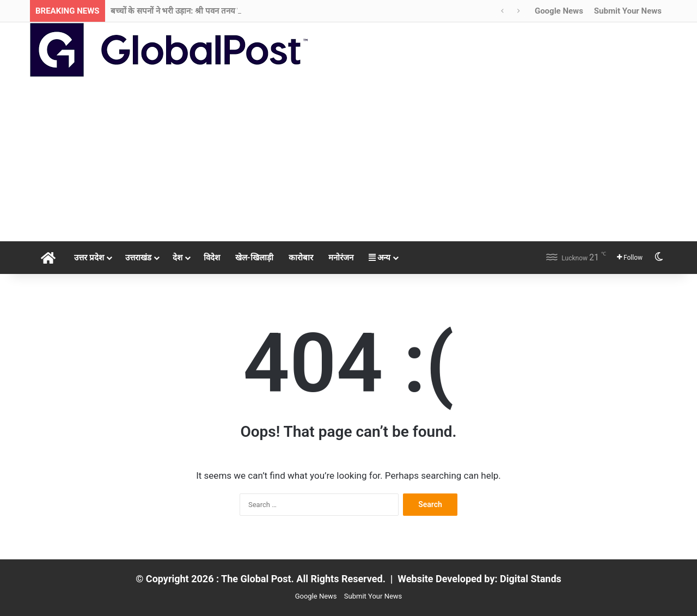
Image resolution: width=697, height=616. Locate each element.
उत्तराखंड (138, 258)
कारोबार (301, 258)
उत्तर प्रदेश (89, 258)
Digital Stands (531, 579)
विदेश (212, 258)
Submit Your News (628, 11)
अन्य (380, 258)
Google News (559, 11)
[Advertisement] (348, 160)
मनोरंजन (341, 258)
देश (178, 258)
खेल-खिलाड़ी (254, 258)
